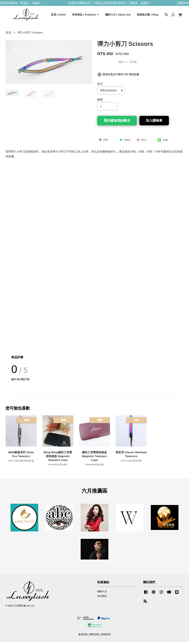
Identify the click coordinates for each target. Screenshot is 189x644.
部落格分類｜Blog (148, 15)
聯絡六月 (102, 593)
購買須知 (94, 636)
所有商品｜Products (86, 15)
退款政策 (106, 636)
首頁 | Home (58, 15)
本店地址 (102, 598)
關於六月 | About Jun (118, 15)
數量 (100, 102)
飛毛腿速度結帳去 (117, 123)
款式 (100, 86)
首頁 (8, 34)
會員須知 (83, 636)
